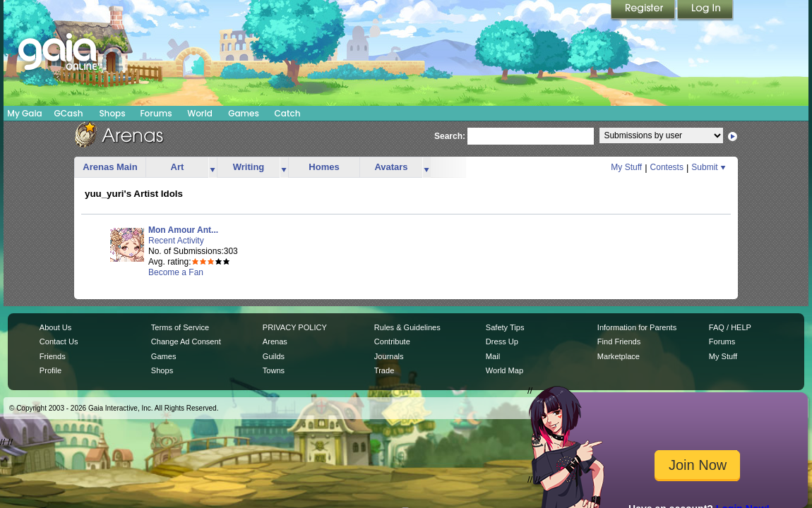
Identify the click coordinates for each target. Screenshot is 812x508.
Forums (156, 113)
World (200, 113)
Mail (493, 356)
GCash (69, 113)
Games (244, 113)
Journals (389, 356)
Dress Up (502, 341)
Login (705, 11)
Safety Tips (505, 327)
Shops (112, 113)
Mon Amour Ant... (183, 230)
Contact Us (59, 341)
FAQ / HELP (730, 327)
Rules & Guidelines (407, 327)
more (213, 168)
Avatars (391, 167)
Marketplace (619, 356)
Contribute (392, 341)
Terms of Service (180, 327)
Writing (249, 167)
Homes (324, 167)
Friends (53, 356)
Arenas (275, 341)
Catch (288, 113)
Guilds (274, 356)
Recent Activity (176, 241)
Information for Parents (637, 327)
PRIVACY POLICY (295, 327)
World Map (504, 370)
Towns (274, 370)
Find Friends (619, 341)
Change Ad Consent (186, 341)
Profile (50, 370)
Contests (667, 167)
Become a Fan (176, 272)
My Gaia (24, 113)
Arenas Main (110, 167)
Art (178, 167)
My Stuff (626, 167)
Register (644, 11)
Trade (384, 370)
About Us (55, 327)
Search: (450, 136)
